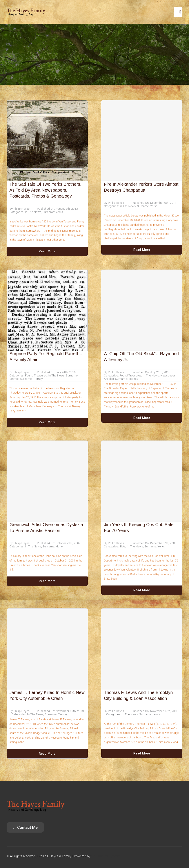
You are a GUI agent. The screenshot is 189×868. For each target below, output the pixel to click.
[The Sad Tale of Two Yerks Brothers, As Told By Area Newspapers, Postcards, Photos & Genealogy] (47, 104)
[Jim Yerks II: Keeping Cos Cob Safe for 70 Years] (142, 481)
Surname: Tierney (31, 379)
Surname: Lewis (150, 714)
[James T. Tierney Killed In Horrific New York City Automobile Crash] (47, 649)
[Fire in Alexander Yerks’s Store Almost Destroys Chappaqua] (142, 141)
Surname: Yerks (53, 212)
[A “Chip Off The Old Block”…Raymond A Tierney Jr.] (142, 310)
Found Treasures (36, 375)
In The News (33, 212)
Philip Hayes (21, 209)
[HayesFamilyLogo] (26, 10)
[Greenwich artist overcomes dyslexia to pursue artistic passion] (47, 481)
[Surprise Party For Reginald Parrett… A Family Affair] (47, 273)
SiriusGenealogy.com (106, 856)
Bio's (123, 546)
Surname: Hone (53, 546)
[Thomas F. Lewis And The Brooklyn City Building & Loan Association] (142, 649)
